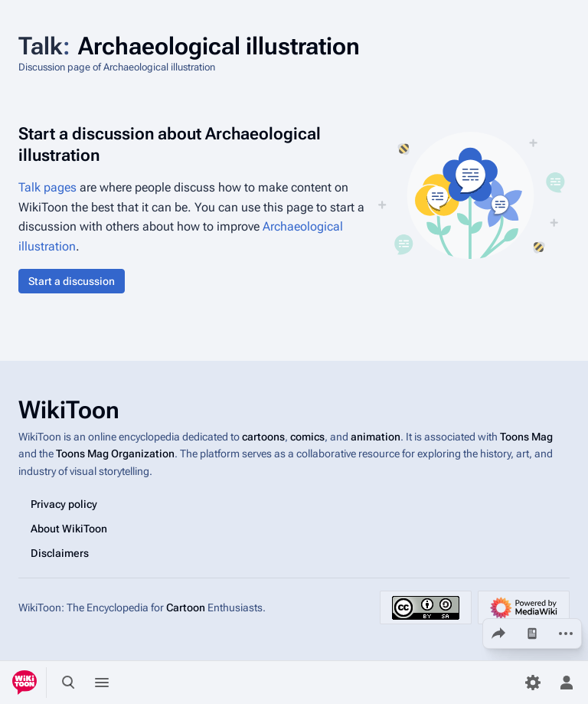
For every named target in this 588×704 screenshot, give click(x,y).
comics (307, 437)
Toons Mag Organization (115, 454)
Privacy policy (64, 504)
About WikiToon (69, 529)
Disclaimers (60, 553)
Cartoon (186, 607)
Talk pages (47, 187)
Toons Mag (526, 437)
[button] (72, 281)
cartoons (263, 437)
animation (376, 437)
